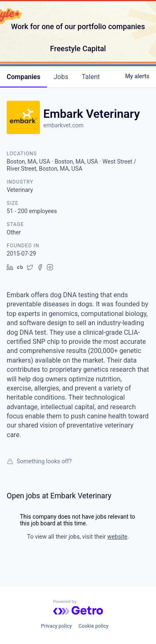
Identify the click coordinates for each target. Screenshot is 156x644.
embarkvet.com (63, 125)
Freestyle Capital (78, 48)
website (117, 537)
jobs (61, 77)
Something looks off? (39, 461)
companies (24, 77)
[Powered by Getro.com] (78, 607)
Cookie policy (94, 626)
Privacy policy (56, 626)
